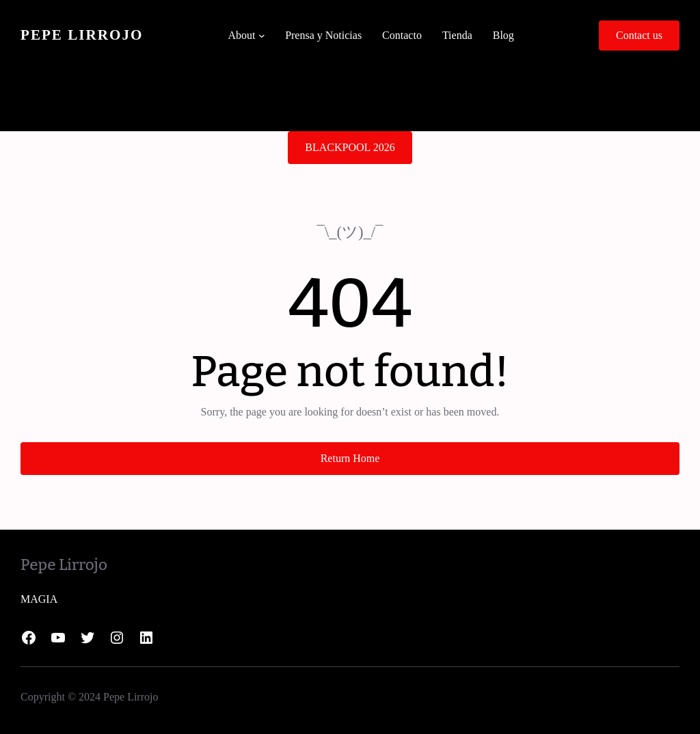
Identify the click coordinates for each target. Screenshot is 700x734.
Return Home (350, 458)
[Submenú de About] (262, 36)
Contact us (639, 35)
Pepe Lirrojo (82, 35)
